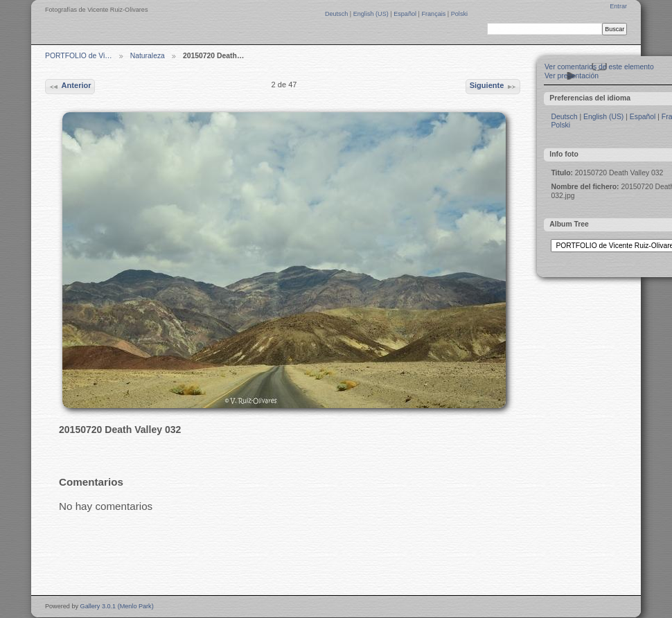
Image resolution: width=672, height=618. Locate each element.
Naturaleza (148, 56)
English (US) (372, 14)
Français (434, 14)
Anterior (70, 87)
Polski (459, 14)
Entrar (618, 6)
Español (406, 14)
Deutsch (337, 14)
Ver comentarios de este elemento (599, 67)
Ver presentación (572, 76)
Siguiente (493, 87)
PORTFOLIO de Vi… (79, 56)
